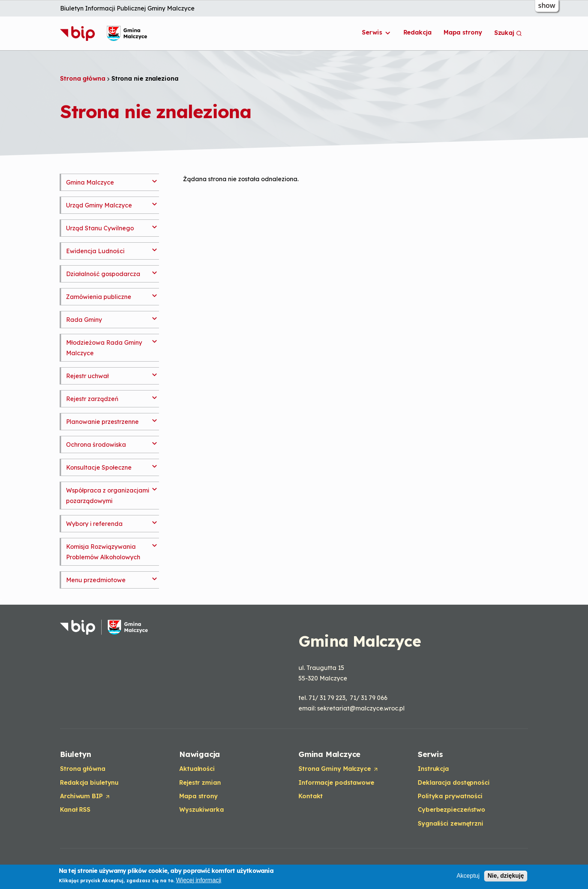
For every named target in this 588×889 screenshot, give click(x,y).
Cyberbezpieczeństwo (451, 809)
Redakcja (418, 32)
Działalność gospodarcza (103, 274)
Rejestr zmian (200, 782)
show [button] (547, 5)
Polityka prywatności (450, 796)
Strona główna (83, 78)
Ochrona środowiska (96, 444)
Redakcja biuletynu (89, 782)
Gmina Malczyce (90, 182)
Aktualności (197, 769)
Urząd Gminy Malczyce (99, 205)
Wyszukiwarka (202, 809)
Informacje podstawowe (336, 782)
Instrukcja (433, 769)
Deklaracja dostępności (454, 782)
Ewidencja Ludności (95, 251)
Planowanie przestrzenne (102, 422)
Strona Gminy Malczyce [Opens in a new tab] (339, 769)
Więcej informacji (199, 880)
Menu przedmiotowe (96, 580)
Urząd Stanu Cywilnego (100, 228)
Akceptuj (468, 876)
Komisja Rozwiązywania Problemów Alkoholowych (103, 552)
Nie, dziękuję (506, 876)
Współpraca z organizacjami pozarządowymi (108, 496)
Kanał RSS (75, 809)
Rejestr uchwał (87, 376)
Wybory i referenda (94, 524)
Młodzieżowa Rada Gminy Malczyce (104, 348)
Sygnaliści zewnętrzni (451, 823)
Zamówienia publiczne (99, 297)
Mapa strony (463, 32)
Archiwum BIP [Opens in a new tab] (85, 796)
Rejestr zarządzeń (92, 399)
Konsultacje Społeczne (99, 467)
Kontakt (311, 796)
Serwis (376, 33)
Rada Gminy (84, 320)
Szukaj (508, 33)
